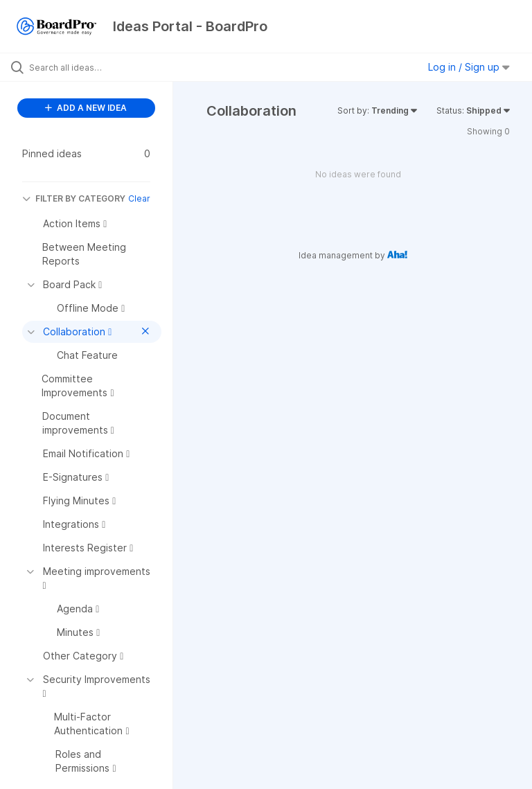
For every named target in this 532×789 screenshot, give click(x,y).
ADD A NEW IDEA (86, 108)
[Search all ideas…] (94, 67)
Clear (139, 198)
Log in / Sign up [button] (469, 67)
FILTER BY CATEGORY (74, 198)
